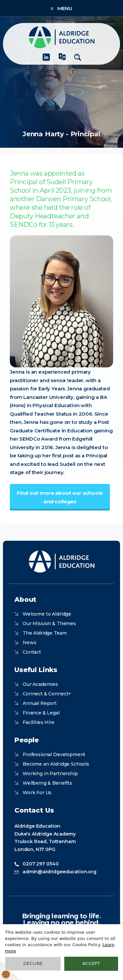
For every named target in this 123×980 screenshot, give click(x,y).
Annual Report (40, 703)
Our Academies (40, 684)
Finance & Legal (41, 713)
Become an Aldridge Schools (56, 764)
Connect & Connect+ (47, 694)
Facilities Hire (39, 722)
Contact (32, 652)
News (29, 642)
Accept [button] (91, 963)
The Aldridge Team (45, 633)
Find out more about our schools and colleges (60, 497)
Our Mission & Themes (49, 623)
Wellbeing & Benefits (47, 783)
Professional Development (54, 754)
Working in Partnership (50, 773)
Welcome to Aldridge (47, 614)
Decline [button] (33, 963)
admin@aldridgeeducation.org (60, 872)
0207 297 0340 (41, 864)
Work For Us (37, 793)
